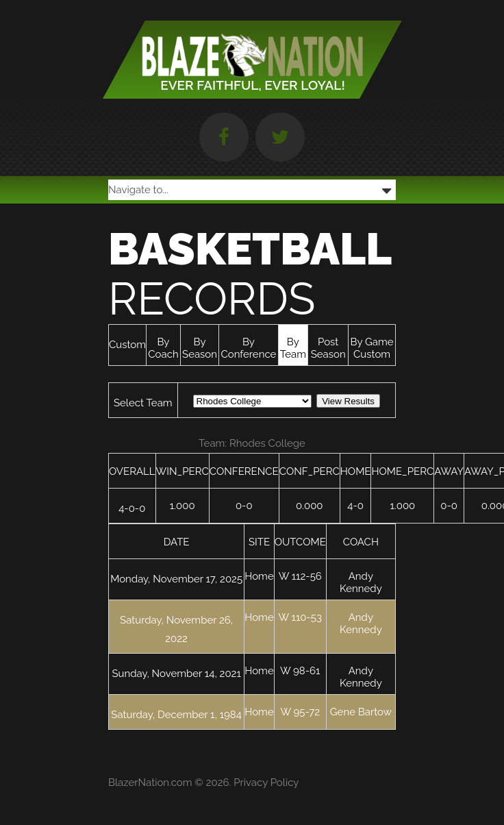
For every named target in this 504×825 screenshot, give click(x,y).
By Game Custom (372, 348)
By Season (200, 348)
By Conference (248, 348)
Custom (127, 345)
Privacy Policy (266, 783)
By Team (293, 348)
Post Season (328, 348)
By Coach (163, 348)
